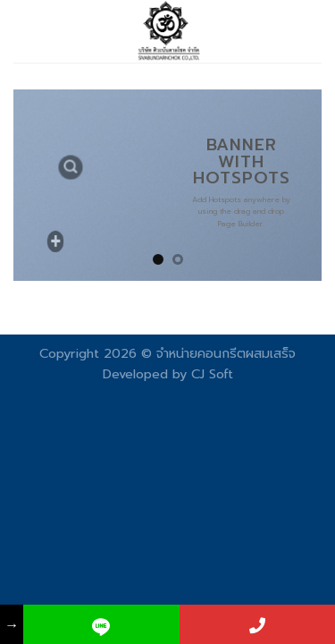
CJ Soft (212, 374)
